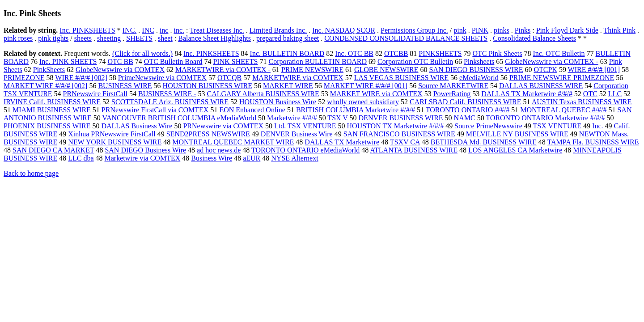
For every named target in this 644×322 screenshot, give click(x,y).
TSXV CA (405, 142)
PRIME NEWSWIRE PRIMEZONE (562, 78)
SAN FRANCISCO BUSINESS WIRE (399, 134)
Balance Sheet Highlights (214, 38)
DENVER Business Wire (297, 134)
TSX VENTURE (557, 126)
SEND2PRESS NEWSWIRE (208, 134)
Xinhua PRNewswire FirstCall (112, 134)
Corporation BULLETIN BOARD (318, 61)
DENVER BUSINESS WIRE (401, 118)
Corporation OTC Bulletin (415, 61)
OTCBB (396, 53)
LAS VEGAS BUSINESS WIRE (401, 78)
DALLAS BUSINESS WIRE (541, 86)
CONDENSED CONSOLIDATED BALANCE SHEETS (406, 38)
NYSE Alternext (294, 158)
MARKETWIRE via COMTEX (298, 78)
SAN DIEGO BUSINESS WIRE (476, 70)
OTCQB (229, 78)
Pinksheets (479, 61)
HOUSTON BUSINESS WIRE (208, 86)
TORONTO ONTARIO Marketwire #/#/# (545, 118)
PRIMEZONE (24, 78)
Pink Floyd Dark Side (567, 30)
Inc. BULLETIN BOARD (287, 53)
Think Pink (620, 30)
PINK (480, 30)
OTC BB (120, 61)
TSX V (337, 118)
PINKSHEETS (440, 53)
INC (148, 30)
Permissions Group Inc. (414, 30)
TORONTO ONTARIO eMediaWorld (305, 150)
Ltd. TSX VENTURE (305, 126)
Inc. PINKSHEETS (87, 30)
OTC (590, 94)
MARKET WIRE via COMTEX (376, 94)
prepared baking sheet (288, 38)
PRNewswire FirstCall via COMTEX (155, 110)
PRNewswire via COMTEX (223, 126)
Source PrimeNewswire (488, 126)
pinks (502, 30)
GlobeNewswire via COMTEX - (551, 61)
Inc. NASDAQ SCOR (344, 30)
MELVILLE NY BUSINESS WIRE (517, 134)
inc (164, 30)
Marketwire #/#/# (292, 118)
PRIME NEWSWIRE (312, 70)
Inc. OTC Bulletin (559, 53)
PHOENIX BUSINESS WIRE (47, 126)
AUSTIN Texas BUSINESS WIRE (582, 102)
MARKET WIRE (288, 86)
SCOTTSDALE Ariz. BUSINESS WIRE (170, 102)
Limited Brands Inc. (278, 30)
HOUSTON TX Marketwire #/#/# (396, 126)
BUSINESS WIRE (125, 86)
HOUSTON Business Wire (278, 102)
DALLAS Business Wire (137, 126)
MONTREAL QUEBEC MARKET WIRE (233, 142)
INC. (130, 30)
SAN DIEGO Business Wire (145, 150)
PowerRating (452, 94)
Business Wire (212, 158)
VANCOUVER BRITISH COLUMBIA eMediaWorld (179, 118)
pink (460, 30)
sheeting (109, 38)
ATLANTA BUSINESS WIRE (414, 150)
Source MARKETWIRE (453, 86)
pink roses (18, 38)
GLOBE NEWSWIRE (386, 70)
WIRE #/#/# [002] (81, 78)
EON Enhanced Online (252, 110)
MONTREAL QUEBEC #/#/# (563, 110)
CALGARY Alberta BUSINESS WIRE (263, 94)
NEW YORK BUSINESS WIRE (115, 142)
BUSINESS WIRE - (167, 94)
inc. (179, 30)
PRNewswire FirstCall (95, 94)
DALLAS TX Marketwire (342, 142)
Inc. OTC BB (354, 53)
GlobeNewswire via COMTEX (120, 70)
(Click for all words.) (142, 53)
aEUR (252, 158)
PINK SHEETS (235, 61)
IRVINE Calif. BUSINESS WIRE (52, 102)
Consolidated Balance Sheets (534, 38)
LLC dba (81, 158)
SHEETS (139, 38)
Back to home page (31, 173)
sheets (83, 38)
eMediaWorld (479, 78)
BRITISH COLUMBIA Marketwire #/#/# (356, 110)
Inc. (597, 126)
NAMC (465, 118)
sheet (165, 38)
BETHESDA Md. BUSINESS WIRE (484, 142)
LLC (615, 94)
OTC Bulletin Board (173, 61)
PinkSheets (49, 70)
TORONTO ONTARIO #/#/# (468, 110)
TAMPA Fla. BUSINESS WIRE (593, 142)
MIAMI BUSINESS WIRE (52, 110)
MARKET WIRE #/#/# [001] (366, 86)
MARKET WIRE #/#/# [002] (45, 86)
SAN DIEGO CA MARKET (53, 150)
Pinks (523, 30)
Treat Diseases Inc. (217, 30)
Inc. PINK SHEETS (68, 61)
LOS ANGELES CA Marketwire (515, 150)
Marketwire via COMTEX (143, 158)
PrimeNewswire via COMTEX (162, 78)
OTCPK (545, 70)
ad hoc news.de (219, 150)
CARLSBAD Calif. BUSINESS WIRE (466, 102)
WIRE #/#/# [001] (594, 70)
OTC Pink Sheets (497, 53)
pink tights (53, 38)
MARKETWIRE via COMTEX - (223, 70)
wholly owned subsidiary (363, 102)
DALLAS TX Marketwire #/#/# (527, 94)
